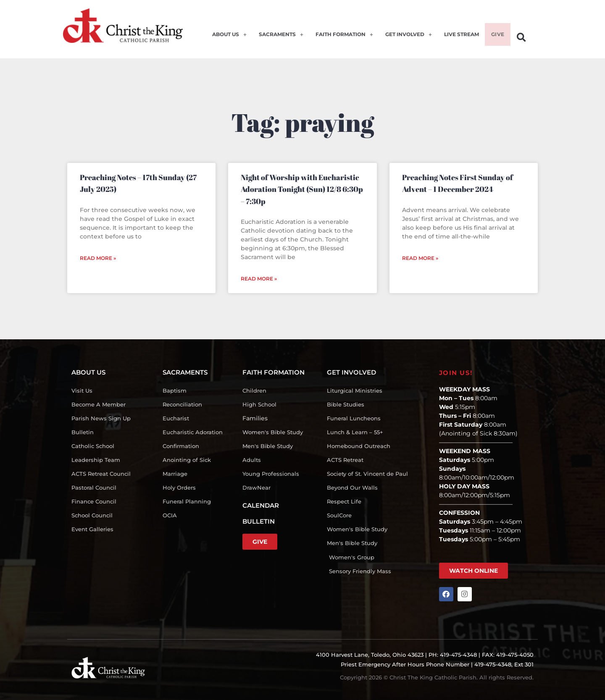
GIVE (496, 39)
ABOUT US (219, 39)
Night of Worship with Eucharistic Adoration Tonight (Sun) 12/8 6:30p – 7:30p (302, 189)
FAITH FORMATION (336, 39)
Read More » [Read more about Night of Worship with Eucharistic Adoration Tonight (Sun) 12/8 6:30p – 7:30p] (259, 279)
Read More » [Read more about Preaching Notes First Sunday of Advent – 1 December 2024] (420, 258)
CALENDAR (261, 505)
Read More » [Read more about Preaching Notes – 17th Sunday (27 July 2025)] (98, 258)
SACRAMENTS (271, 39)
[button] (521, 38)
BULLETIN (259, 521)
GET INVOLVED (403, 39)
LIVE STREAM (458, 39)
